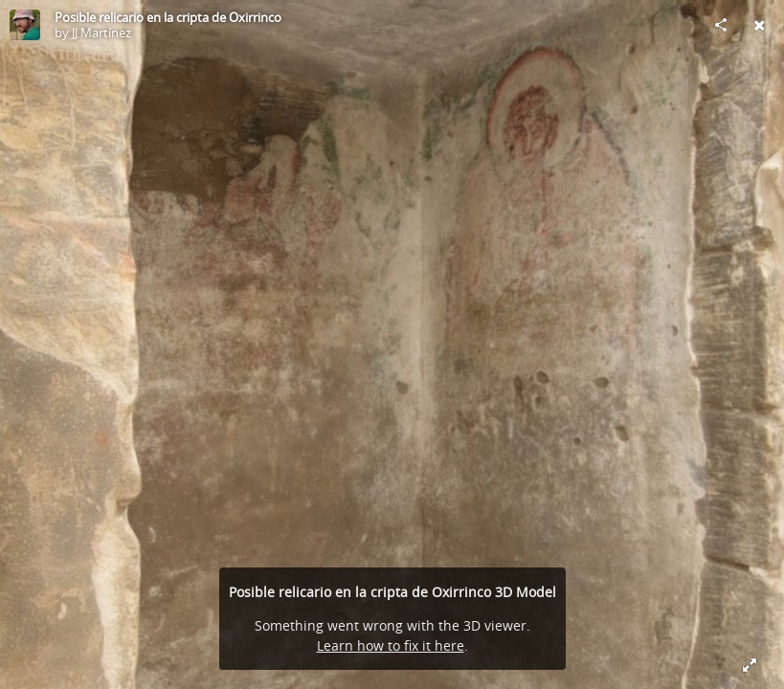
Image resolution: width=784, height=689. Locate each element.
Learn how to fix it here (391, 645)
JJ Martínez (101, 33)
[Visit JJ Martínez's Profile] (25, 25)
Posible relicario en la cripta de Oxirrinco (168, 17)
